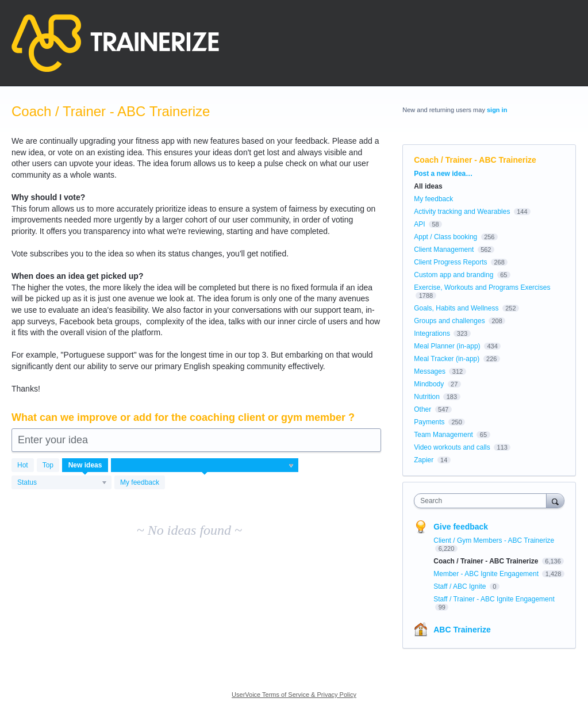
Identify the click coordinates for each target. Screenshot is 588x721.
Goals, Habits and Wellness (456, 308)
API (419, 224)
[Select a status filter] (62, 483)
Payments (429, 422)
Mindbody (429, 384)
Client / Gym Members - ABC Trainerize (494, 540)
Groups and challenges (449, 321)
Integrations (432, 333)
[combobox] (483, 501)
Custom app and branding (454, 275)
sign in (497, 110)
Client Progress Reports (450, 262)
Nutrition (427, 397)
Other (422, 409)
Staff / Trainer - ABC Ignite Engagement (494, 599)
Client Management (444, 250)
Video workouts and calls (452, 447)
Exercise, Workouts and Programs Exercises (482, 287)
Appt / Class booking (445, 237)
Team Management (443, 435)
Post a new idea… (443, 174)
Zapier (424, 460)
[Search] (555, 501)
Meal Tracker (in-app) (447, 359)
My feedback (140, 482)
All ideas (428, 186)
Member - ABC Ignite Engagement (487, 574)
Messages (430, 371)
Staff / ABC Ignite (461, 586)
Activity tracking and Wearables (462, 212)
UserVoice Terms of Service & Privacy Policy (294, 695)
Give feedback (461, 527)
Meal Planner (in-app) (447, 346)
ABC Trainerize (462, 630)
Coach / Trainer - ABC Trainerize (487, 561)
